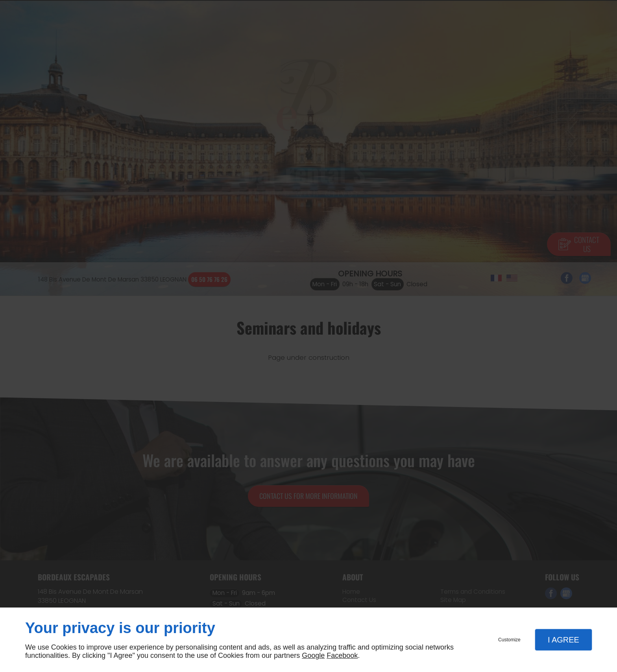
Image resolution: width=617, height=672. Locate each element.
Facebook (342, 655)
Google (313, 655)
